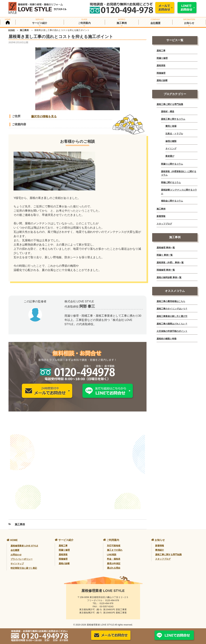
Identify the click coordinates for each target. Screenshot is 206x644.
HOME (11, 30)
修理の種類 (171, 141)
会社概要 (155, 23)
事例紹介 (160, 546)
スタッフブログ (164, 224)
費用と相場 (171, 126)
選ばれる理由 (114, 564)
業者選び (170, 156)
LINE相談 (112, 551)
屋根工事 (161, 51)
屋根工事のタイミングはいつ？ (172, 309)
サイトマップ (17, 560)
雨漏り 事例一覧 (165, 255)
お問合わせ (16, 551)
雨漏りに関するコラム (172, 164)
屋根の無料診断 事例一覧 (169, 277)
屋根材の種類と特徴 (166, 339)
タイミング (171, 149)
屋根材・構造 (168, 111)
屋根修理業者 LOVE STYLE (24, 542)
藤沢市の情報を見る (44, 116)
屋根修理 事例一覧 (166, 248)
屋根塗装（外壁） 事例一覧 (170, 262)
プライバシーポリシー (22, 555)
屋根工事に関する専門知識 (170, 104)
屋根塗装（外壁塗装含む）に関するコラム (179, 173)
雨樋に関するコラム (171, 182)
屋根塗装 (161, 65)
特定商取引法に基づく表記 (24, 564)
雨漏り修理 (162, 58)
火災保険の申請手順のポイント (172, 331)
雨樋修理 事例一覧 (166, 270)
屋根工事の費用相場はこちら (171, 301)
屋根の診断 (162, 80)
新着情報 (161, 216)
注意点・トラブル (174, 134)
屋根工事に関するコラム (173, 119)
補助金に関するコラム (172, 201)
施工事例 (24, 30)
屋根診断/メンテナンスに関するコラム (179, 192)
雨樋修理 (161, 73)
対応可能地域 (114, 542)
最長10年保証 (114, 560)
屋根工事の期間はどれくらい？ (172, 324)
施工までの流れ (115, 546)
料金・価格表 (114, 555)
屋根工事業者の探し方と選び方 (172, 316)
